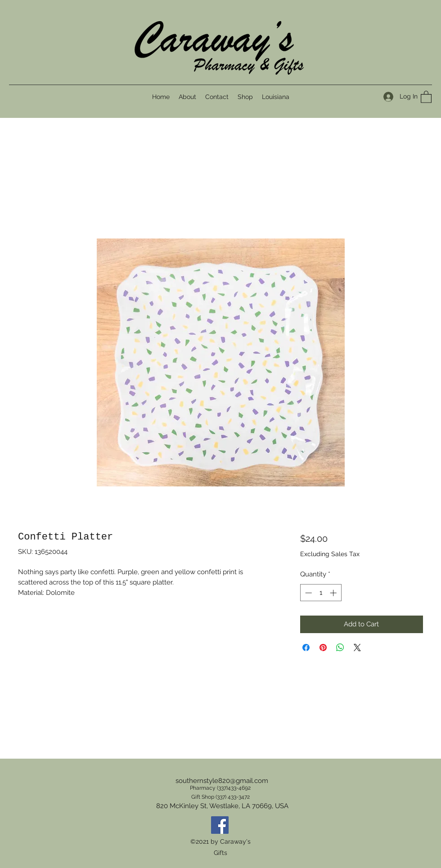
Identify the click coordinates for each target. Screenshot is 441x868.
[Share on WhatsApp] (340, 648)
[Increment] (334, 593)
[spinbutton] (321, 593)
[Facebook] (220, 825)
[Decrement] (308, 593)
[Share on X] (357, 648)
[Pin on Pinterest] (323, 648)
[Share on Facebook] (306, 648)
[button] (426, 97)
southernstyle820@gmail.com (222, 781)
